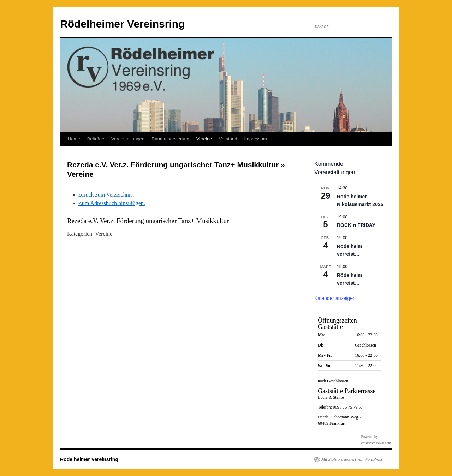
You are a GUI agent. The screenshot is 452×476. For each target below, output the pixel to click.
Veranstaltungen (128, 139)
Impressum (255, 139)
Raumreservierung (170, 139)
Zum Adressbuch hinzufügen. (112, 203)
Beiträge (96, 139)
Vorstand (228, 139)
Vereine (204, 139)
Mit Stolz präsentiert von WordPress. (352, 459)
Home (74, 139)
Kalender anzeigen (335, 298)
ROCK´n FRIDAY (356, 225)
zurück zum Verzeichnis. (106, 195)
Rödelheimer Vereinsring (122, 24)
